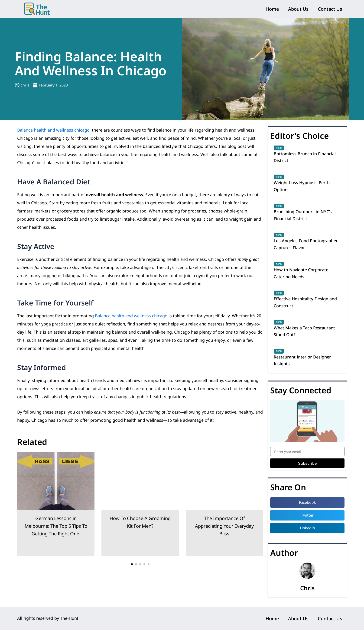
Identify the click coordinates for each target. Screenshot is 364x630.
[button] (132, 564)
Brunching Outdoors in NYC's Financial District (303, 215)
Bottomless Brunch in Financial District (305, 157)
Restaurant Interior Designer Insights (302, 360)
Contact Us (330, 9)
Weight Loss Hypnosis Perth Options (302, 186)
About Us (298, 9)
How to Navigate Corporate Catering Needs (301, 273)
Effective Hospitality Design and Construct (305, 302)
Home (272, 9)
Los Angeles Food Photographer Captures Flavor (306, 244)
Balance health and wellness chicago (53, 130)
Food (279, 148)
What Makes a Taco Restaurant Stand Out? (304, 331)
